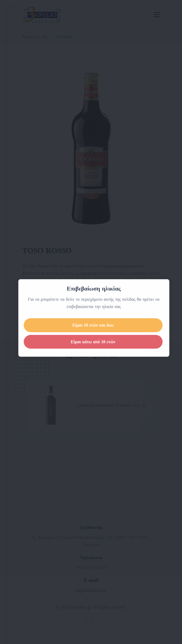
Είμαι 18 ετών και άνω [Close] (100, 325)
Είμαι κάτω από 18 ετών (100, 342)
